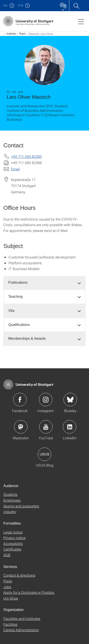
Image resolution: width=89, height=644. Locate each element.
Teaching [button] (15, 297)
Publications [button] (18, 282)
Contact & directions (19, 575)
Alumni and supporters (21, 506)
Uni (5, 5)
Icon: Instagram (46, 400)
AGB (7, 555)
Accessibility (13, 543)
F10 (21, 5)
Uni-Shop (11, 598)
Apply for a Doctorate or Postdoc (29, 592)
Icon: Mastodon (21, 427)
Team (22, 34)
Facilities (10, 624)
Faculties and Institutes (22, 618)
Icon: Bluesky (70, 400)
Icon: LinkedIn (70, 427)
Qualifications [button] (19, 325)
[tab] (44, 283)
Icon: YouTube (46, 427)
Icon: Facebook (20, 400)
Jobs (7, 587)
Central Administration (21, 630)
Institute (11, 34)
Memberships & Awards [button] (27, 339)
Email (15, 169)
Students (10, 494)
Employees (12, 500)
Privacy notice (14, 538)
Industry (10, 512)
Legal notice (13, 532)
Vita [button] (11, 311)
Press (8, 581)
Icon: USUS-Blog (44, 454)
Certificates (12, 549)
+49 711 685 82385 (26, 156)
